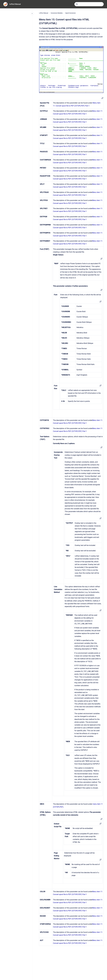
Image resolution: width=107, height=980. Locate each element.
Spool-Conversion (70, 13)
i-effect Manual (15, 4)
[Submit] (77, 4)
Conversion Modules (57, 13)
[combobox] (89, 4)
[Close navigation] (32, 13)
